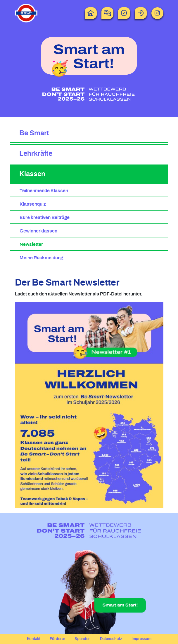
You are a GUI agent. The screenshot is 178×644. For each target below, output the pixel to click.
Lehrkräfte (36, 154)
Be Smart (34, 133)
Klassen (32, 174)
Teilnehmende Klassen (44, 191)
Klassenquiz (33, 204)
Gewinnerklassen (38, 231)
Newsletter (31, 244)
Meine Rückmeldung (41, 258)
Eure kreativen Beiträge (45, 218)
